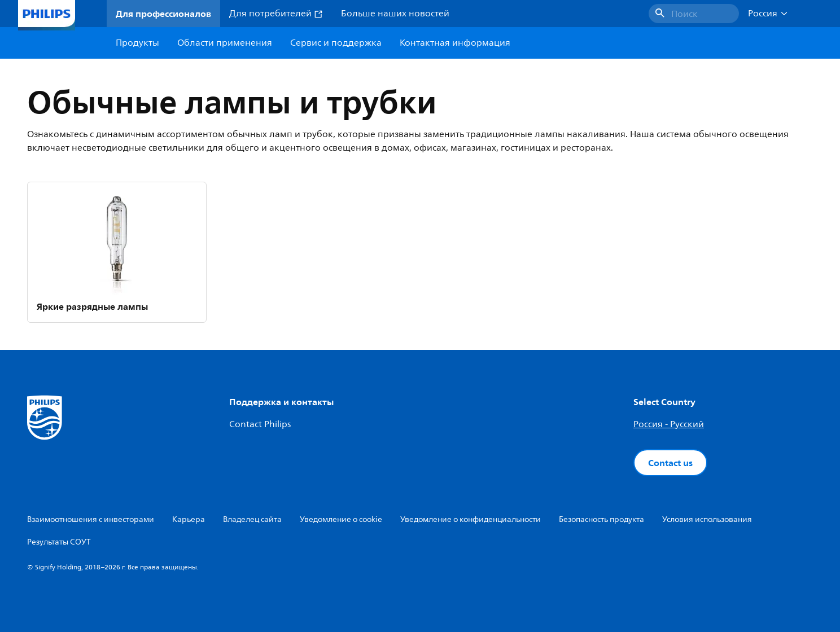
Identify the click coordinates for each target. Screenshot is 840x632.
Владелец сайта (252, 519)
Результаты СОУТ (59, 542)
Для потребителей (276, 14)
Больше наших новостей (395, 14)
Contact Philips (260, 424)
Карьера (189, 519)
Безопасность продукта (601, 519)
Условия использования (707, 519)
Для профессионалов (163, 14)
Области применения (225, 43)
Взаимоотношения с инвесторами (91, 519)
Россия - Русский (669, 424)
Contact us (670, 463)
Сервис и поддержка (336, 43)
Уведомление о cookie (341, 519)
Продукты (137, 43)
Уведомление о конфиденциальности (471, 519)
